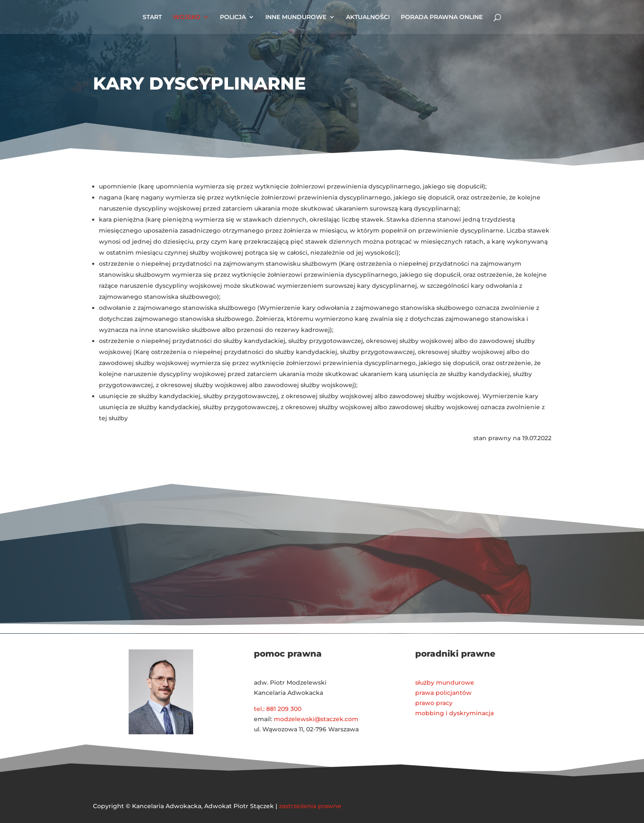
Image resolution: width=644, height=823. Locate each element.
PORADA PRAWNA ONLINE (442, 17)
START (152, 17)
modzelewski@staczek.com (316, 719)
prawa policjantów (443, 693)
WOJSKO (187, 17)
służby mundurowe (445, 683)
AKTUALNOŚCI (368, 17)
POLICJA (233, 17)
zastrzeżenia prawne (310, 806)
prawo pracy (434, 703)
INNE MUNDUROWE (296, 17)
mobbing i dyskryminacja (454, 713)
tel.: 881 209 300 (278, 709)
